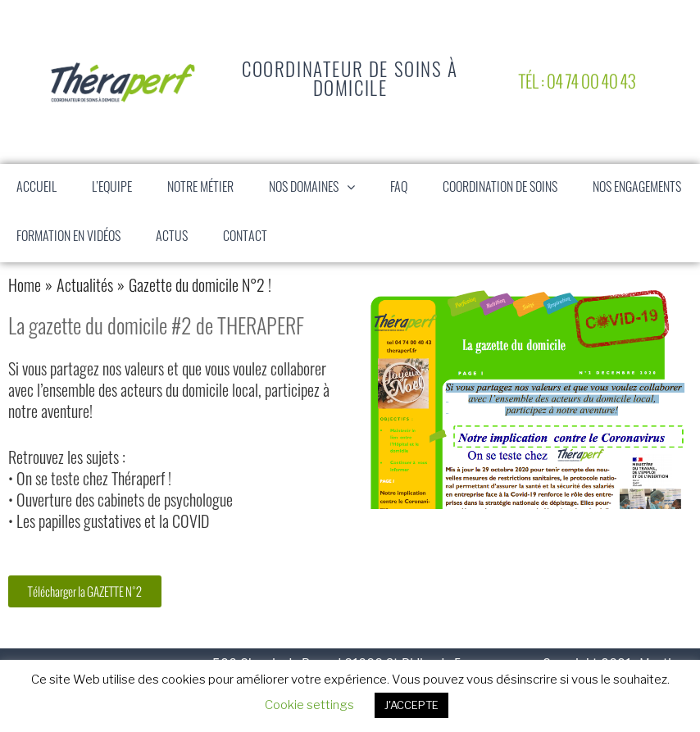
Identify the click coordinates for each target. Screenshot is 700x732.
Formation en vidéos (68, 238)
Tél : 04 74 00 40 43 (577, 82)
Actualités (85, 288)
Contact (245, 238)
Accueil (36, 189)
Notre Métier (200, 189)
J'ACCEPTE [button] (411, 705)
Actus (172, 238)
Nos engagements (637, 189)
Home (25, 288)
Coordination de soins (500, 189)
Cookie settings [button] (309, 705)
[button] (355, 189)
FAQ (399, 189)
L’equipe (112, 189)
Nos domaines (320, 189)
